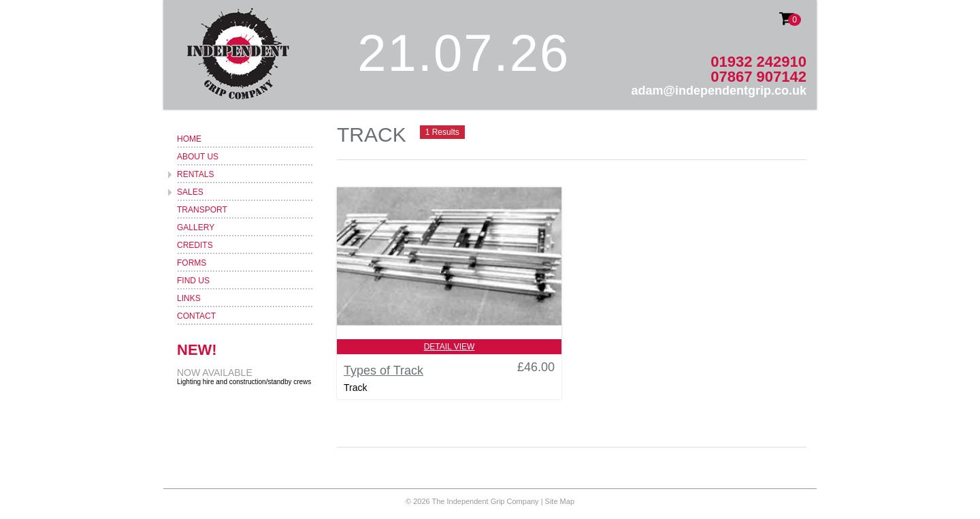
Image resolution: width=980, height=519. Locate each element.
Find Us (193, 281)
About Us (198, 157)
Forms (192, 263)
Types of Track (383, 371)
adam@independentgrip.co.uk (719, 91)
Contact (196, 316)
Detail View (450, 347)
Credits (195, 245)
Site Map (560, 501)
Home (189, 139)
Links (189, 298)
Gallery (196, 227)
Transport (202, 210)
